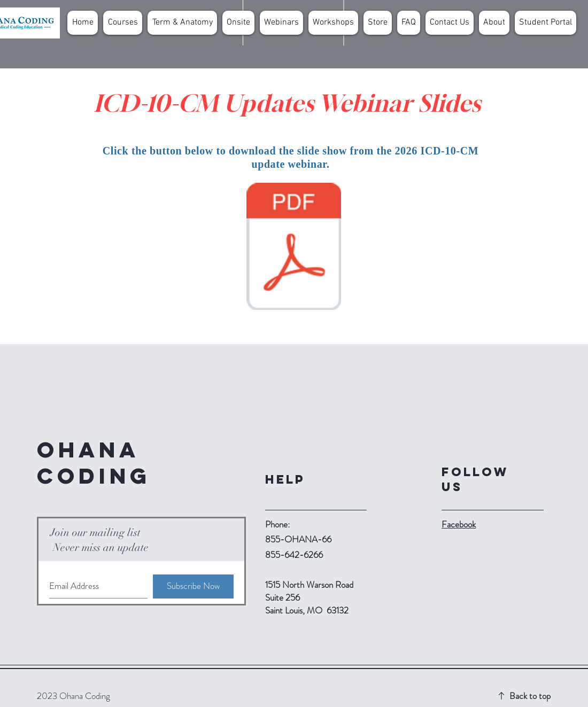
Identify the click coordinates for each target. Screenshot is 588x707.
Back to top (530, 696)
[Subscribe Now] (193, 586)
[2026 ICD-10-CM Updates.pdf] (294, 248)
